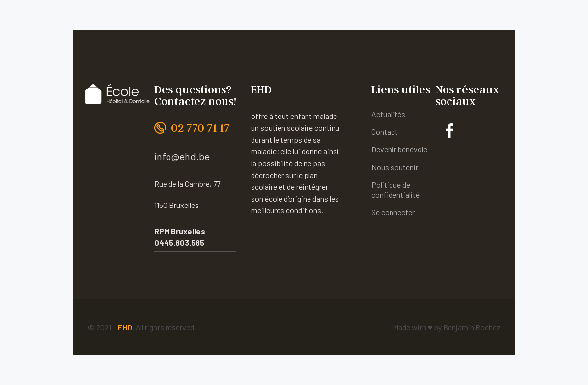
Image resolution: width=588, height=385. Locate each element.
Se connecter (393, 212)
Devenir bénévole (399, 149)
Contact (385, 132)
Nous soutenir (395, 167)
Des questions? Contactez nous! (195, 95)
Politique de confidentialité (395, 190)
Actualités (388, 114)
